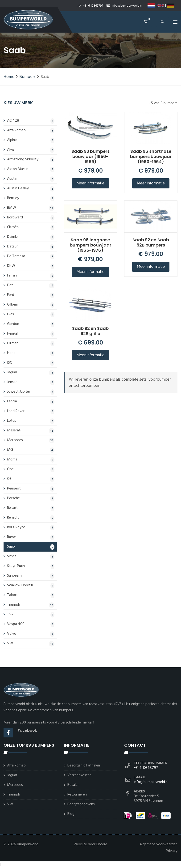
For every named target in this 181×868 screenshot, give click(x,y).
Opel (31, 469)
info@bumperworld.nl (124, 6)
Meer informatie (90, 183)
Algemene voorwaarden (158, 844)
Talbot (31, 595)
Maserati (31, 430)
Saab (31, 547)
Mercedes (31, 440)
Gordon (31, 324)
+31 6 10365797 (90, 6)
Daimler (31, 237)
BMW (31, 208)
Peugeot (31, 489)
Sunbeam (31, 576)
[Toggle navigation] (175, 23)
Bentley (31, 198)
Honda (31, 353)
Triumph (31, 605)
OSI (31, 479)
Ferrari (31, 276)
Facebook (27, 730)
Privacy (172, 851)
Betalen (73, 785)
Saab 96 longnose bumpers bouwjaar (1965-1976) (90, 245)
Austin (31, 179)
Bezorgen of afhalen (84, 766)
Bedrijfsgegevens (81, 804)
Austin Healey (31, 188)
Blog (71, 814)
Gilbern (31, 305)
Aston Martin (31, 169)
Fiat (31, 285)
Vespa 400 (31, 624)
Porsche (31, 498)
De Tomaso (31, 256)
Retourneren (77, 795)
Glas (31, 314)
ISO (31, 363)
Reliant (31, 508)
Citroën (31, 227)
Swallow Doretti (31, 585)
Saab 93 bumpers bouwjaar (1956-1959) (90, 156)
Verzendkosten (79, 775)
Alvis (31, 150)
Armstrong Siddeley (31, 159)
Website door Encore (90, 844)
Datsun (31, 247)
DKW (31, 266)
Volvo (31, 634)
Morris (31, 460)
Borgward (31, 217)
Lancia (31, 401)
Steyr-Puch (31, 566)
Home (9, 77)
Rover (31, 537)
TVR (31, 614)
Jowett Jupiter (31, 392)
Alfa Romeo (31, 130)
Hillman (31, 343)
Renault (31, 518)
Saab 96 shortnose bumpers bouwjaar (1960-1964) (151, 156)
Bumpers (27, 77)
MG (31, 450)
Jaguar (31, 372)
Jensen (31, 382)
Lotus (31, 421)
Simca (31, 556)
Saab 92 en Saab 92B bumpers (151, 242)
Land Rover (31, 411)
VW (31, 643)
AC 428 (31, 121)
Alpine (31, 140)
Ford (31, 295)
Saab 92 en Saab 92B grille (90, 331)
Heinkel (31, 334)
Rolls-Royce (31, 527)
